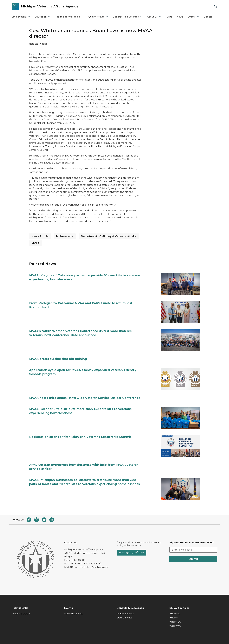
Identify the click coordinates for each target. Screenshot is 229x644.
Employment (21, 17)
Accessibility (85, 638)
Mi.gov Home (57, 638)
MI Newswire (65, 236)
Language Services (129, 638)
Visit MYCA (175, 613)
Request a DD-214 (21, 605)
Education (42, 17)
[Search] (216, 6)
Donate (208, 17)
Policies (71, 638)
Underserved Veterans (127, 17)
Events (194, 17)
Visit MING (175, 605)
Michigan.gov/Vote (132, 544)
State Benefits (124, 609)
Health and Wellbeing (69, 17)
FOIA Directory (150, 638)
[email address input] (193, 541)
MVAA (36, 243)
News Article (40, 236)
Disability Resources (105, 638)
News (180, 17)
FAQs (169, 17)
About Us (154, 17)
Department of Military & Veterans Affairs (109, 236)
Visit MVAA (175, 617)
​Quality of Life (98, 17)
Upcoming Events (74, 605)
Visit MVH (174, 609)
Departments (168, 638)
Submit (193, 550)
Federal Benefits (125, 605)
